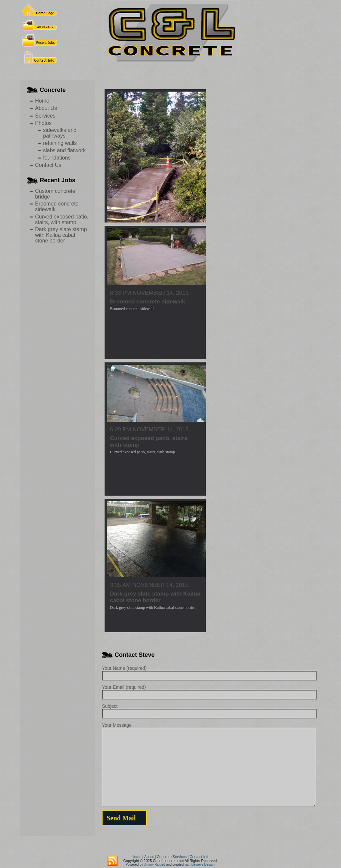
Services (45, 116)
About (149, 857)
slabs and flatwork (64, 150)
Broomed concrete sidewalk (148, 302)
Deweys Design (203, 865)
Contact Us (48, 165)
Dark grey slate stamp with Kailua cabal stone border (61, 235)
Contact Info (199, 857)
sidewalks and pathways (60, 133)
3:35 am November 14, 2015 (149, 585)
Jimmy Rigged (155, 865)
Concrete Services (172, 857)
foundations (57, 158)
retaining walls (60, 143)
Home (42, 101)
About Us (46, 108)
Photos (43, 123)
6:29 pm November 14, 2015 (149, 430)
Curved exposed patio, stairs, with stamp (62, 219)
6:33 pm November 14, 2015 (149, 293)
